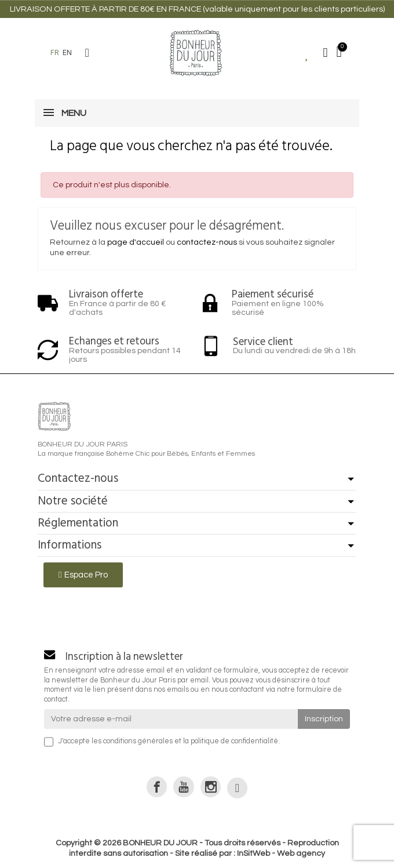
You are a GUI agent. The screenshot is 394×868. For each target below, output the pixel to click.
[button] (87, 53)
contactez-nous (207, 242)
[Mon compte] (326, 53)
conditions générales (138, 741)
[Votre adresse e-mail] (171, 719)
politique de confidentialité (234, 741)
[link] (157, 787)
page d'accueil (136, 242)
